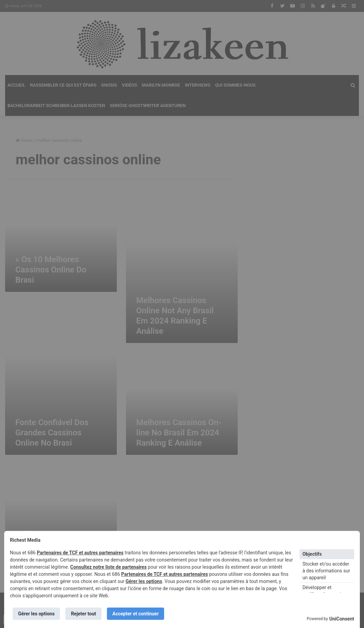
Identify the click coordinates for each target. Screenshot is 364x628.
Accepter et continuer (136, 614)
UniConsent (342, 619)
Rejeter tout (83, 614)
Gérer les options (144, 581)
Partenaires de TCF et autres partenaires (80, 553)
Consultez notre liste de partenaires (108, 567)
